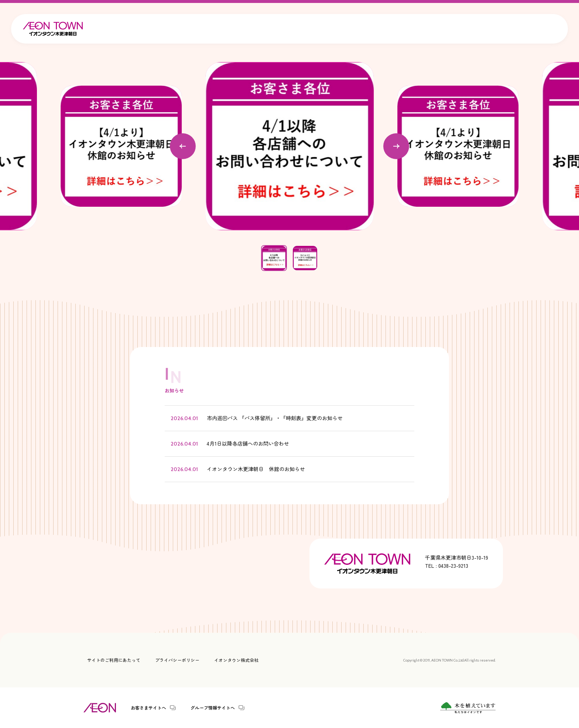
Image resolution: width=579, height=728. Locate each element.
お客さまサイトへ (148, 708)
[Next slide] (396, 146)
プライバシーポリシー (177, 660)
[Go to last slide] (183, 146)
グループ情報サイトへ (213, 708)
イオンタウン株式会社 (236, 660)
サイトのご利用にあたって (114, 660)
